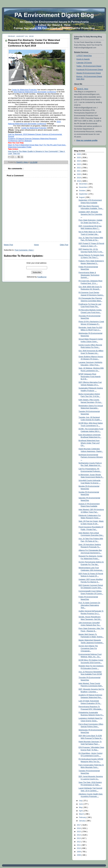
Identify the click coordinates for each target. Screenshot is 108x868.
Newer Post (8, 245)
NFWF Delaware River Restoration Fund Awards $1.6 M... (90, 377)
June (81, 804)
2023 (79, 164)
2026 (79, 154)
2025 (79, 158)
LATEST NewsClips (84, 56)
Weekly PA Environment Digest (89, 73)
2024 (79, 161)
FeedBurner (42, 277)
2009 (79, 852)
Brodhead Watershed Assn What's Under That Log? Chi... (89, 443)
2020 (79, 174)
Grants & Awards (83, 59)
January (82, 821)
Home (36, 245)
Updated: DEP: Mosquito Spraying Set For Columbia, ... (91, 214)
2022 (79, 168)
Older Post (64, 245)
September (84, 194)
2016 (79, 828)
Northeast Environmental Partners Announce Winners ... (91, 457)
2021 (79, 171)
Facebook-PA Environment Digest (90, 70)
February (83, 817)
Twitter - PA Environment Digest (89, 66)
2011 (79, 845)
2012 (79, 842)
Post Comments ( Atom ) (24, 250)
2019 (79, 178)
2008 (79, 855)
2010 (79, 848)
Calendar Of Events (84, 63)
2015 (79, 832)
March (82, 814)
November (83, 187)
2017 (79, 825)
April (81, 811)
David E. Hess (83, 89)
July (81, 801)
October (82, 191)
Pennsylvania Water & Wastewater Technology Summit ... (89, 275)
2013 (79, 838)
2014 (79, 835)
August (82, 197)
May (81, 807)
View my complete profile (87, 140)
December (83, 184)
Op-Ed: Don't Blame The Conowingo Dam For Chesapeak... (88, 648)
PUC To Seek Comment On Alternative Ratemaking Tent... (89, 605)
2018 (79, 181)
